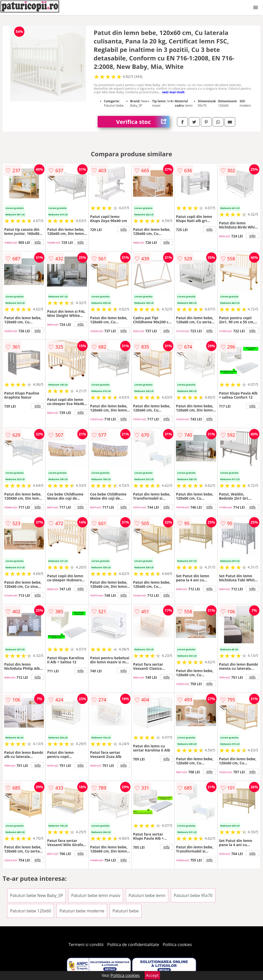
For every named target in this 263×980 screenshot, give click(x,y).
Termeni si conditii (86, 945)
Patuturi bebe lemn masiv (96, 895)
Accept (152, 975)
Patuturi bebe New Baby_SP (36, 895)
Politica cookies (177, 945)
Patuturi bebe (126, 911)
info (37, 242)
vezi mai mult (173, 92)
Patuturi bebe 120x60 (31, 911)
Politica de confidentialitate (133, 945)
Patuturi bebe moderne (82, 911)
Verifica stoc (143, 122)
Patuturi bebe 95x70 (193, 895)
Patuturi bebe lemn (147, 895)
